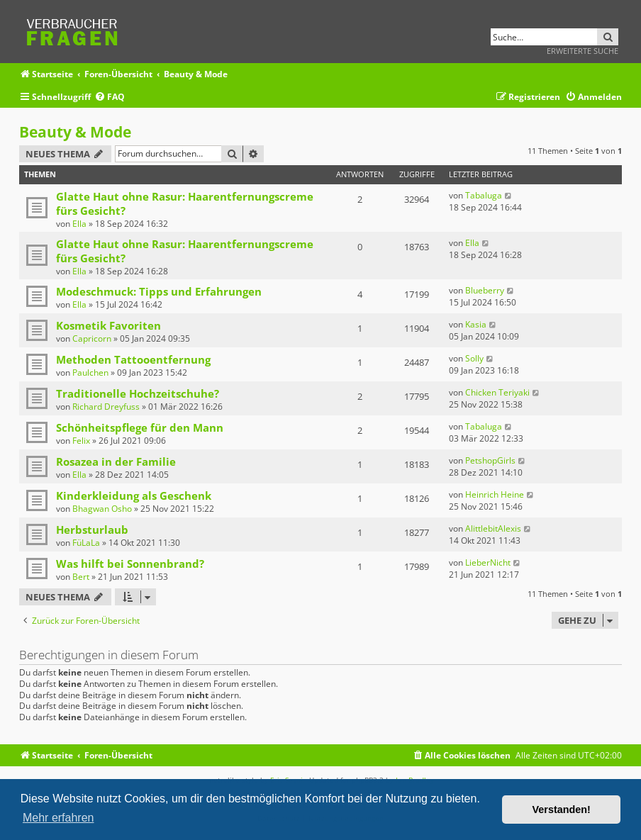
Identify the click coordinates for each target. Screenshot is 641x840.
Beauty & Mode (75, 132)
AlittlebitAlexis (493, 528)
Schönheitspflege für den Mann (140, 427)
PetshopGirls (490, 460)
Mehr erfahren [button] (58, 818)
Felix (81, 441)
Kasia (476, 324)
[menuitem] (110, 97)
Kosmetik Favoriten (108, 325)
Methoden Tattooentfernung (133, 359)
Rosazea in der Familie (116, 461)
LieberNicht (488, 562)
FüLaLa (86, 543)
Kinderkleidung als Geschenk (134, 495)
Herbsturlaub (92, 530)
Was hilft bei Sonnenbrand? (130, 564)
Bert (81, 577)
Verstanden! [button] (562, 810)
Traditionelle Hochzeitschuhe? (138, 393)
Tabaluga (484, 195)
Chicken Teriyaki (497, 392)
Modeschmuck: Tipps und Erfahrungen (159, 291)
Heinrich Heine (495, 494)
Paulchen (90, 373)
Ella (79, 224)
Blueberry (485, 290)
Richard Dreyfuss (106, 407)
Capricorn (92, 338)
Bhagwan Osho (102, 509)
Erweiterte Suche (583, 51)
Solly (474, 358)
